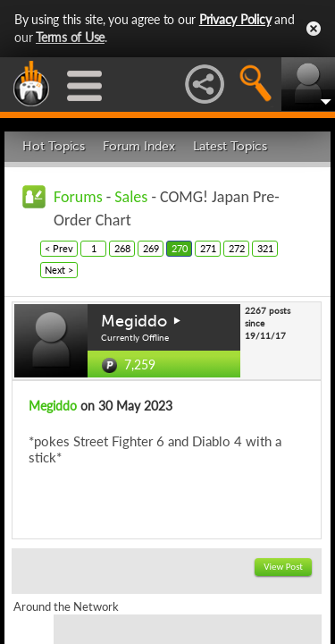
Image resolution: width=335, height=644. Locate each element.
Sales (131, 197)
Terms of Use (70, 37)
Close (314, 29)
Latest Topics (230, 146)
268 (122, 248)
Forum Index (139, 146)
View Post (283, 567)
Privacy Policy (235, 19)
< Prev (59, 248)
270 (180, 248)
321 (265, 248)
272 (237, 248)
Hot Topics (54, 146)
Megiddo (134, 321)
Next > (59, 270)
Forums (78, 197)
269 (151, 248)
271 (208, 248)
